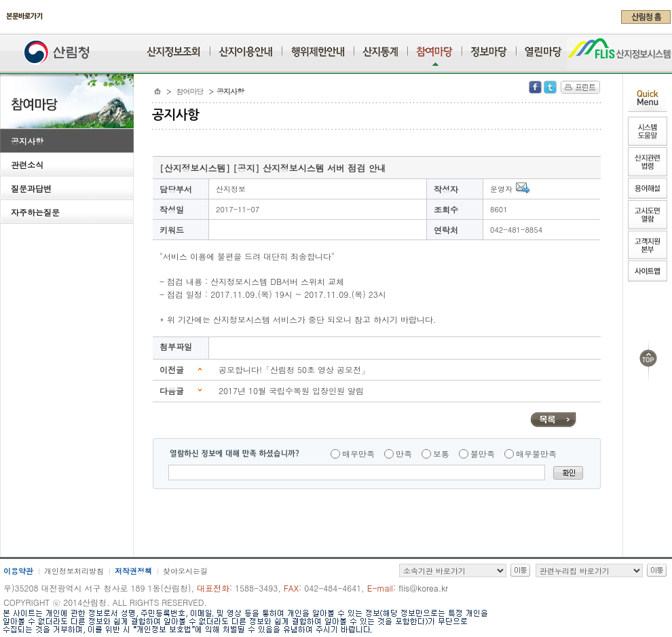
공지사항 (27, 141)
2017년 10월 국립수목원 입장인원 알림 (291, 390)
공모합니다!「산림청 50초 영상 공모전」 (294, 369)
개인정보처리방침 (74, 571)
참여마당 (190, 91)
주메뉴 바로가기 (4, 28)
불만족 (483, 453)
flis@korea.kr (423, 588)
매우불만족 (536, 453)
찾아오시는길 (185, 571)
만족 (404, 453)
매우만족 (358, 453)
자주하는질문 (35, 212)
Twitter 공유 (550, 87)
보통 (441, 453)
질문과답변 (31, 188)
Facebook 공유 (535, 87)
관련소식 (27, 165)
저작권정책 (133, 571)
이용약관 (18, 571)
